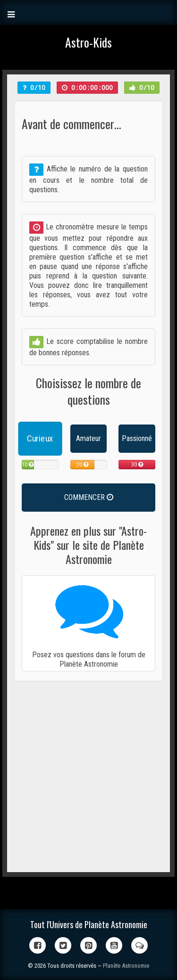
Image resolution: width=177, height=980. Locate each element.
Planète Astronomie (126, 966)
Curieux (40, 438)
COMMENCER (89, 497)
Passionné (137, 438)
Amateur (88, 438)
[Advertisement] (88, 777)
